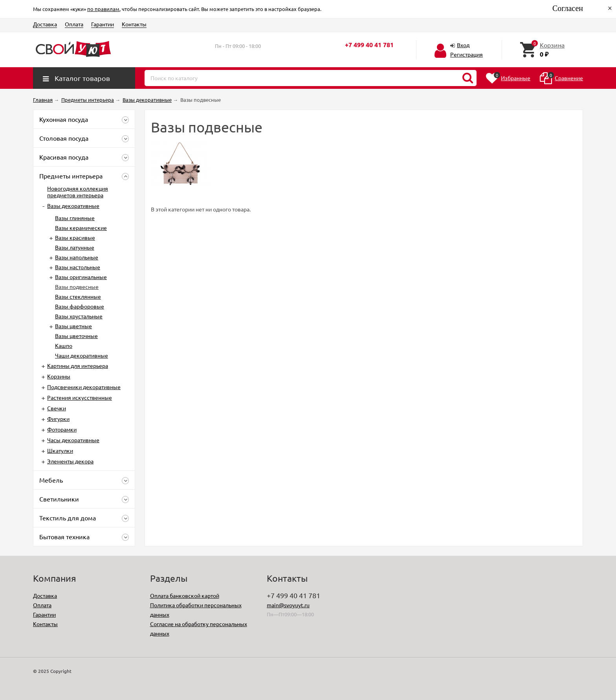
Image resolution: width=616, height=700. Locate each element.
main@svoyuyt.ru (288, 605)
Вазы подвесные (77, 287)
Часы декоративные (73, 440)
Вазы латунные (75, 247)
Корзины (59, 376)
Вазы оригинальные (81, 277)
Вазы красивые (75, 237)
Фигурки (58, 419)
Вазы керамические (81, 228)
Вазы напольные (77, 257)
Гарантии (103, 24)
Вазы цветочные (76, 336)
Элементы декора (70, 461)
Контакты (134, 24)
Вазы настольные (78, 267)
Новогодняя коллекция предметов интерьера (78, 192)
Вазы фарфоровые (80, 306)
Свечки (57, 408)
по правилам (103, 9)
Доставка (45, 24)
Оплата (74, 24)
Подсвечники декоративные (84, 387)
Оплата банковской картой (185, 595)
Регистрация (467, 54)
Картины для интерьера (78, 366)
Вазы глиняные (75, 218)
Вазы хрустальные (79, 316)
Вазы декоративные (73, 206)
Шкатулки (60, 450)
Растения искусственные (80, 397)
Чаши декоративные (82, 355)
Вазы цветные (73, 326)
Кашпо (64, 345)
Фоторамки (62, 429)
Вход (463, 45)
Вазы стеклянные (78, 296)
